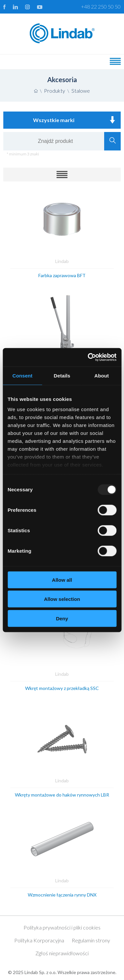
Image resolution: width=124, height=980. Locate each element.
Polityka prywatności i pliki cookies (62, 927)
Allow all (62, 580)
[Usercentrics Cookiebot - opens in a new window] (88, 357)
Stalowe (81, 91)
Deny (62, 618)
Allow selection (62, 599)
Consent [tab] (22, 375)
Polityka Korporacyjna (39, 940)
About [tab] (102, 375)
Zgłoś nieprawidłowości (62, 953)
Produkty (55, 91)
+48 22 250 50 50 (101, 6)
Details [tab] (62, 375)
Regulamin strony (91, 940)
